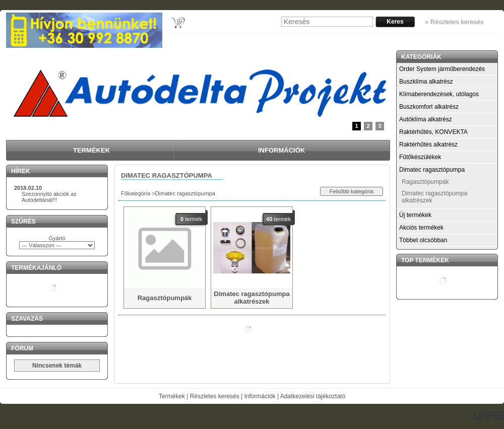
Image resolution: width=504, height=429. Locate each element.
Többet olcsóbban (423, 240)
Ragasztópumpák (425, 182)
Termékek (172, 396)
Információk (260, 396)
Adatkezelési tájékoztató (313, 396)
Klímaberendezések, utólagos (439, 94)
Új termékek (415, 215)
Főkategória (136, 193)
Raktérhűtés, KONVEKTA (433, 132)
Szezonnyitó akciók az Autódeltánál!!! (49, 197)
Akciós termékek (421, 228)
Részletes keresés (215, 396)
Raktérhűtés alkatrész (428, 145)
